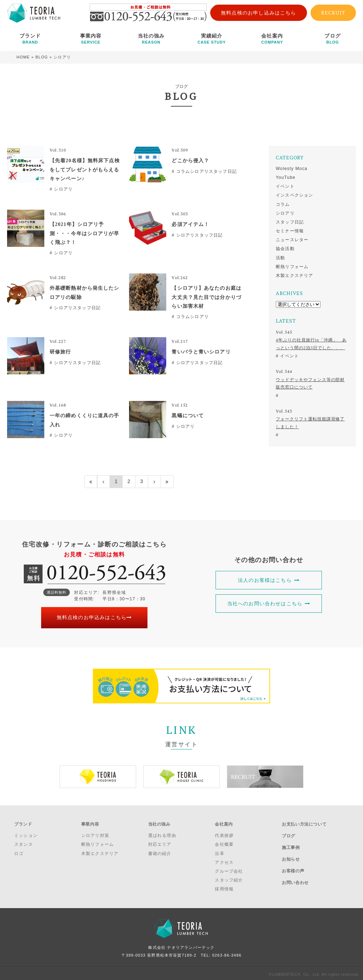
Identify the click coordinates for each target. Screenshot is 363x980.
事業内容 (91, 39)
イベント (285, 186)
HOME (23, 57)
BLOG (42, 57)
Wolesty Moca (292, 169)
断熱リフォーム (292, 267)
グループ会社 (229, 869)
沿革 (219, 851)
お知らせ (291, 851)
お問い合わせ (295, 870)
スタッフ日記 (290, 222)
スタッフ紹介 (229, 878)
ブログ (333, 39)
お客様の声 (293, 861)
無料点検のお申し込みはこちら (259, 13)
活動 (280, 258)
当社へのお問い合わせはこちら (269, 604)
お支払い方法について (304, 823)
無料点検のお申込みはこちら (94, 618)
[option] (98, 777)
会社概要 (224, 842)
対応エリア (160, 842)
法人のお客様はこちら (269, 580)
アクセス (224, 860)
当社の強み (151, 39)
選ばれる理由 (162, 833)
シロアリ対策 (95, 833)
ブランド (30, 39)
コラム (283, 204)
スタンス (24, 842)
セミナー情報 (290, 231)
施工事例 (291, 842)
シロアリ (285, 213)
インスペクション (295, 195)
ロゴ (19, 851)
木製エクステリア (295, 276)
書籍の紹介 (160, 851)
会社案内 (272, 39)
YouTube (286, 177)
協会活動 (285, 249)
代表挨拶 (224, 833)
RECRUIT (333, 13)
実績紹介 (212, 39)
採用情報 (224, 887)
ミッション (26, 833)
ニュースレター (292, 240)
